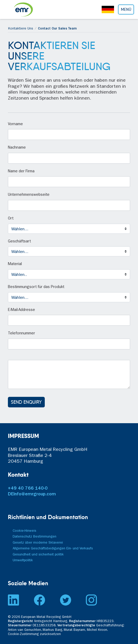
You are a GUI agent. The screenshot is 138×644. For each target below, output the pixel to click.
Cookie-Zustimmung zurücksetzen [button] (34, 634)
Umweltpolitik (23, 561)
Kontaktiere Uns (21, 29)
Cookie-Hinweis (24, 531)
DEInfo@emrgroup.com (32, 495)
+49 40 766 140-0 (28, 489)
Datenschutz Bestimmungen (34, 537)
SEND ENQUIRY (26, 402)
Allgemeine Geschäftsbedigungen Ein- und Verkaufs (53, 549)
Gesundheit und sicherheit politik (38, 555)
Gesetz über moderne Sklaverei (38, 543)
